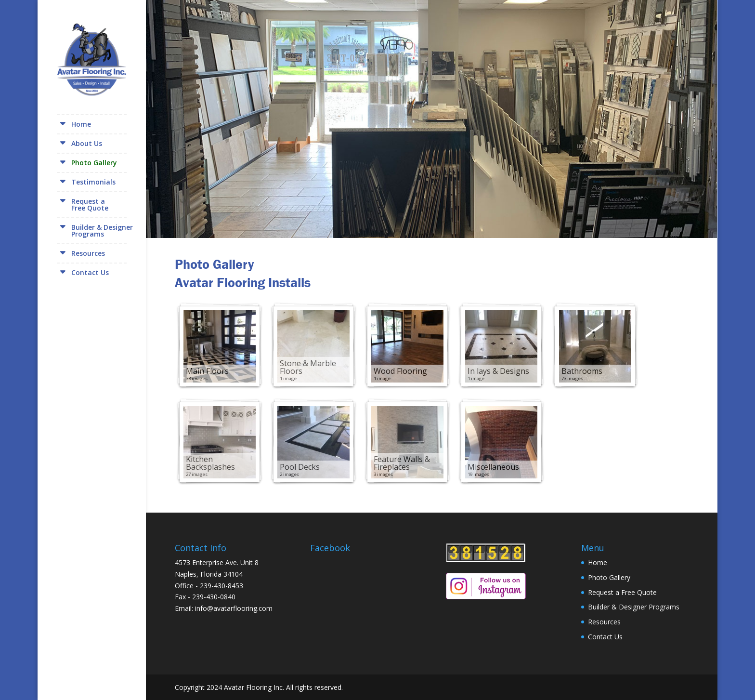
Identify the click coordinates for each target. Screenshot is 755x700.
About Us (87, 143)
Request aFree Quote (90, 205)
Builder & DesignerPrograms (102, 231)
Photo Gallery (94, 163)
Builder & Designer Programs (634, 607)
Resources (88, 253)
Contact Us (90, 272)
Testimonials (93, 182)
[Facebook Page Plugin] (364, 593)
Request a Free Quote (622, 592)
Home (81, 124)
